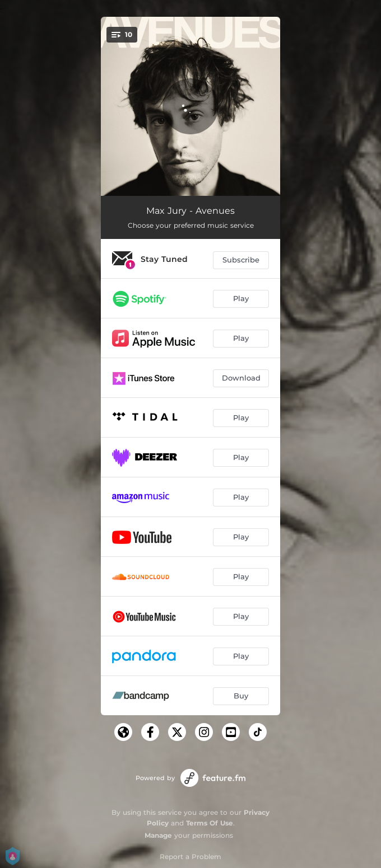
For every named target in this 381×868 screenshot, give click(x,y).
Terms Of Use (210, 823)
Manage (158, 835)
